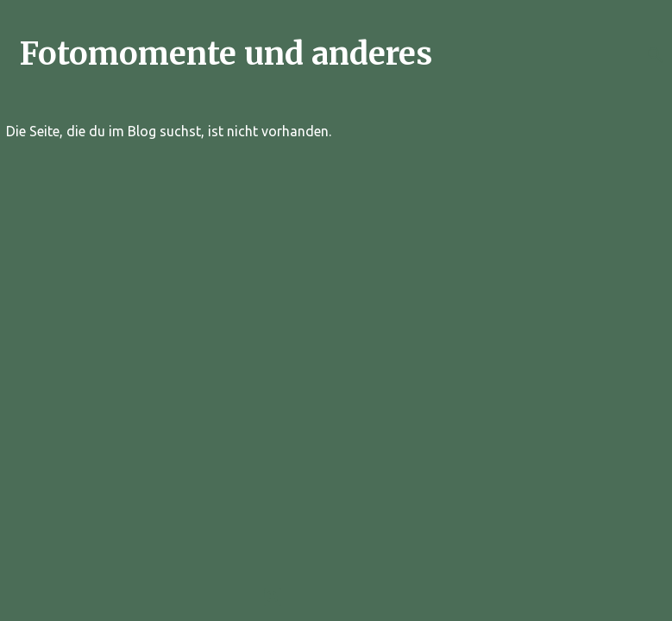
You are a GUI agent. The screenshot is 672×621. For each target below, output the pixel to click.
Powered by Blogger (336, 597)
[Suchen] (656, 55)
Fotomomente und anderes (226, 54)
